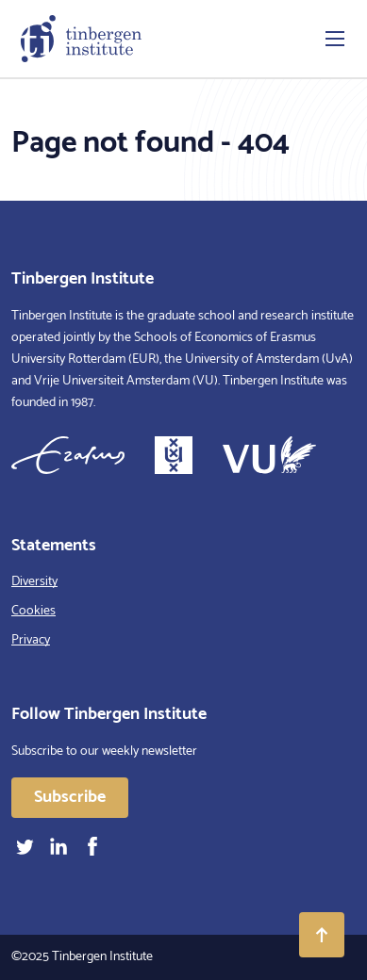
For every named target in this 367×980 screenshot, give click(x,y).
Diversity (34, 582)
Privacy (31, 640)
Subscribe (70, 797)
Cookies (33, 611)
